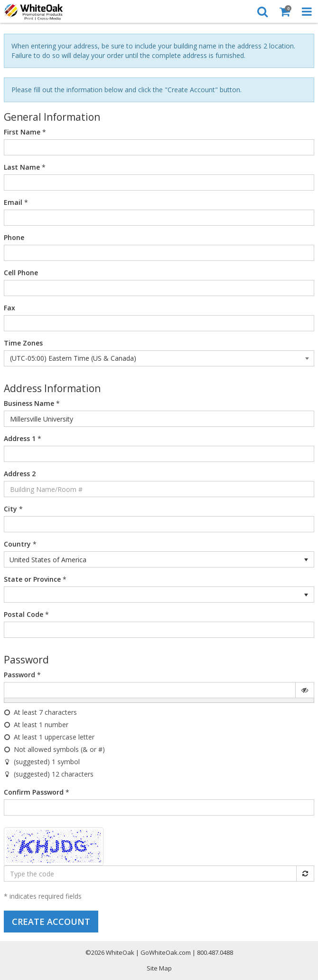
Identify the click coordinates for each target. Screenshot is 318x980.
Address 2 (20, 474)
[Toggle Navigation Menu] (307, 11)
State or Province (32, 579)
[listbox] (159, 559)
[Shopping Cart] (285, 11)
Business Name (29, 403)
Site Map (159, 968)
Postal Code (23, 614)
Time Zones (23, 343)
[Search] (262, 11)
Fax (9, 308)
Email (13, 202)
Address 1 (20, 438)
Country (17, 544)
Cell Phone (21, 273)
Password (19, 675)
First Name (22, 132)
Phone (14, 237)
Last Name (22, 167)
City (10, 509)
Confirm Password (34, 792)
